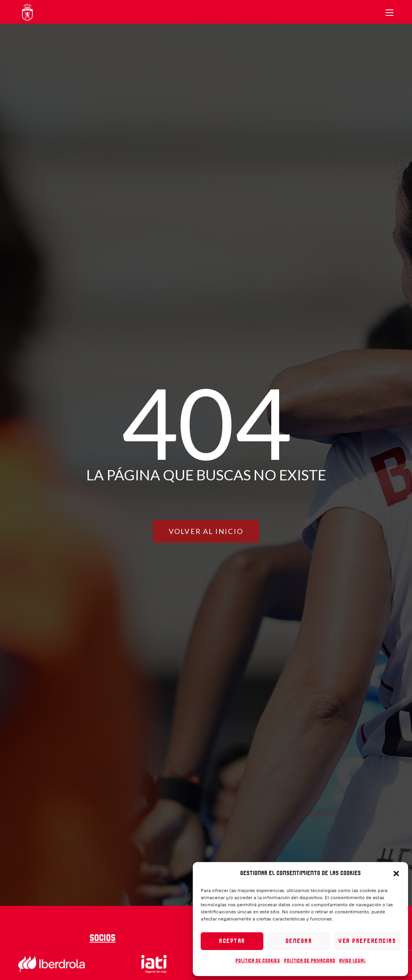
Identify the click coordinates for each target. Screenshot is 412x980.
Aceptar (232, 941)
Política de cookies (258, 961)
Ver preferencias (367, 941)
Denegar (299, 941)
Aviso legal (352, 961)
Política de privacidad (309, 961)
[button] (396, 874)
